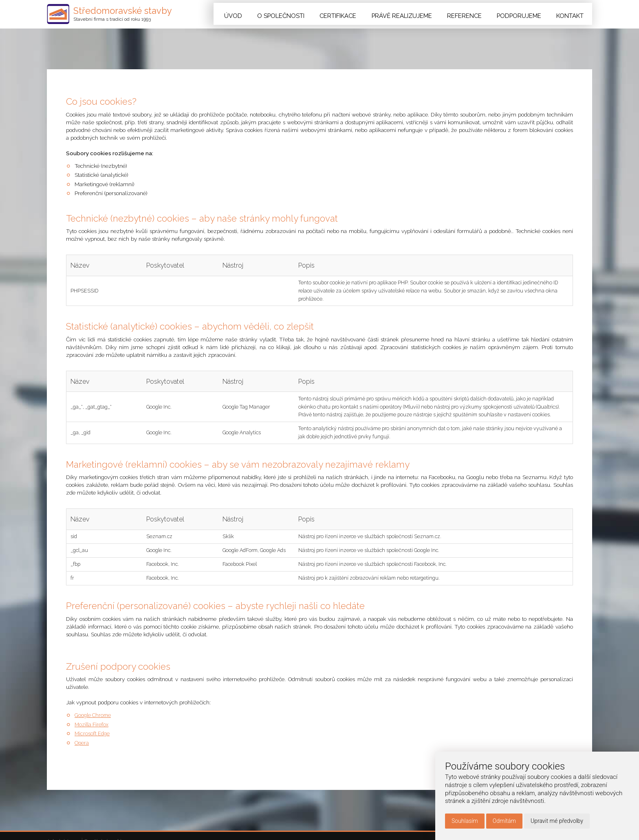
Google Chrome (94, 802)
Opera (82, 829)
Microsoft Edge (93, 820)
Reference (473, 14)
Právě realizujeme (415, 14)
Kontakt (572, 14)
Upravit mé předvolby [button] (557, 821)
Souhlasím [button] (465, 821)
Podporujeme (524, 14)
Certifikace (355, 14)
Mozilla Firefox (93, 811)
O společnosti (301, 14)
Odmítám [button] (504, 821)
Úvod (256, 14)
